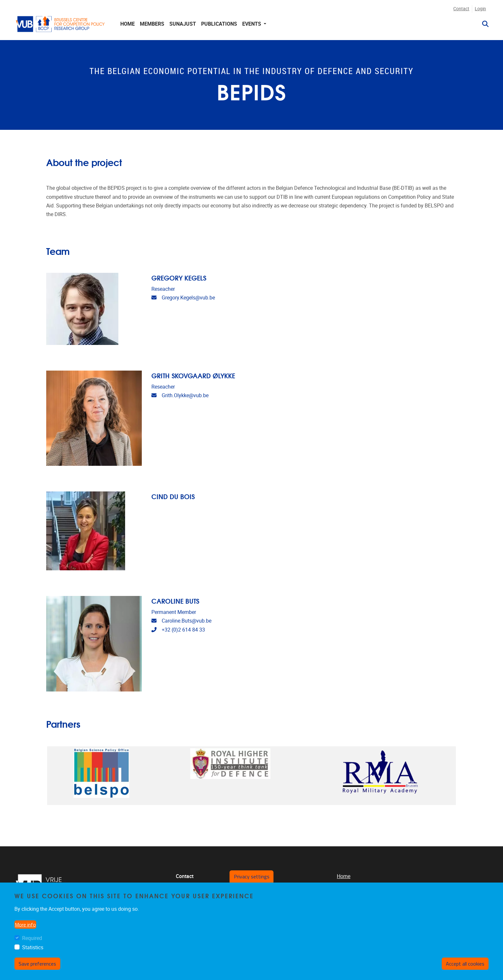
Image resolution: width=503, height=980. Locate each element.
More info (25, 925)
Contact (461, 9)
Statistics (33, 947)
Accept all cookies (465, 964)
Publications (219, 24)
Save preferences (37, 964)
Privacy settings (252, 876)
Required (32, 938)
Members (152, 24)
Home (128, 24)
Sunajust (183, 24)
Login (480, 9)
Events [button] (252, 24)
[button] (483, 24)
